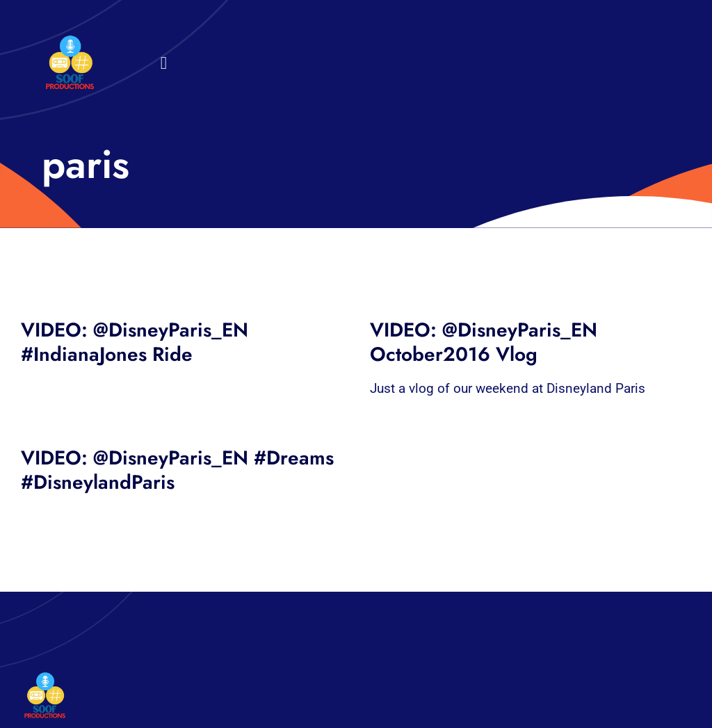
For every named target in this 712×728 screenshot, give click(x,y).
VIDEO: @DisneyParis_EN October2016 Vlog (484, 342)
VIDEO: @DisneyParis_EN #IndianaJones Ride (135, 342)
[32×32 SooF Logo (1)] (70, 41)
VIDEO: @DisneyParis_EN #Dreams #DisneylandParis (177, 470)
